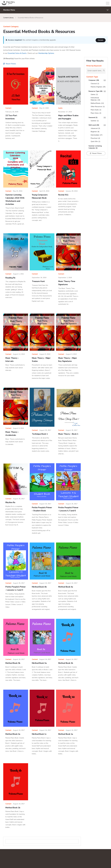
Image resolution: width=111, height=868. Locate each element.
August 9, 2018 (45, 354)
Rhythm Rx (11, 506)
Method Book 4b (40, 593)
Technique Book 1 (40, 434)
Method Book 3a (40, 670)
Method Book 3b (13, 670)
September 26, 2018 (39, 278)
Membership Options (46, 53)
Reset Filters (10, 64)
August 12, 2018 (19, 354)
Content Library (8, 18)
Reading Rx (11, 278)
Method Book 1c (40, 741)
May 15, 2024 (18, 191)
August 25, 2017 (45, 430)
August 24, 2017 (45, 589)
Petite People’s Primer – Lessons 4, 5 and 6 (68, 514)
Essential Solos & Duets (17, 53)
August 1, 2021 (18, 274)
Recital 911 (64, 195)
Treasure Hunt (39, 281)
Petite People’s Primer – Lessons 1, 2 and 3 (15, 596)
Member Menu (56, 10)
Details (101, 40)
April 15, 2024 (44, 191)
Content (8, 108)
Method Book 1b (13, 815)
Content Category (11, 27)
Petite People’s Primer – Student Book (40, 514)
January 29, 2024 (72, 191)
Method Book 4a (66, 593)
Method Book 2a (13, 741)
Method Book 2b (66, 670)
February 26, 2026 (12, 112)
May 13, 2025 (44, 108)
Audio (60, 108)
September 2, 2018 (65, 278)
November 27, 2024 (65, 112)
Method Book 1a (66, 741)
